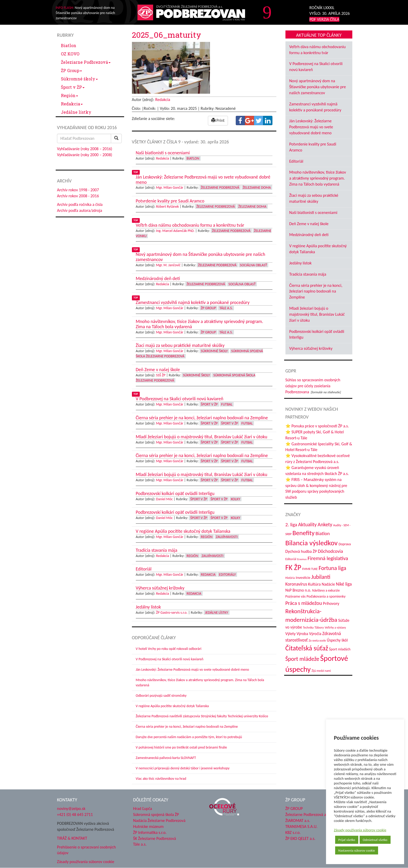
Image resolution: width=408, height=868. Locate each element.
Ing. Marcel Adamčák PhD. (175, 231)
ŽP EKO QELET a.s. (300, 838)
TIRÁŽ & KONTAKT (72, 838)
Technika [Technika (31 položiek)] (308, 628)
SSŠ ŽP (161, 375)
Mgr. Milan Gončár (170, 188)
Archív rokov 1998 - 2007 (78, 190)
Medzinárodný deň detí (309, 235)
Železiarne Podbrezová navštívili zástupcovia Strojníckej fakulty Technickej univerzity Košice (202, 716)
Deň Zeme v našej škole (309, 224)
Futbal (227, 404)
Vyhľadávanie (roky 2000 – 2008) (85, 155)
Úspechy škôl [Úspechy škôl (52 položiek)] (337, 640)
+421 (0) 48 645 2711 (75, 815)
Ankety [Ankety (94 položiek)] (325, 524)
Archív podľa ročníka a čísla (80, 204)
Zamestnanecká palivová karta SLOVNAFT (166, 758)
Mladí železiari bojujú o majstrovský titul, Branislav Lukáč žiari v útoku (317, 314)
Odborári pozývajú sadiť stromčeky (161, 696)
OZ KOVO (70, 54)
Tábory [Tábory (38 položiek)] (319, 627)
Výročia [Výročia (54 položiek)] (315, 634)
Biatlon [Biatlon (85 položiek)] (323, 533)
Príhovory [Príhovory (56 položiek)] (331, 603)
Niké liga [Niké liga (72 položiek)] (344, 584)
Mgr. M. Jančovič (168, 265)
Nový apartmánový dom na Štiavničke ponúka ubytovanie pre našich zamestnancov (318, 87)
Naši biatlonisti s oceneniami (313, 213)
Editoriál (296, 161)
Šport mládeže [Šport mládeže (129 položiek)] (302, 659)
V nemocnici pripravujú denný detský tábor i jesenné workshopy (183, 768)
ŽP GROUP (294, 809)
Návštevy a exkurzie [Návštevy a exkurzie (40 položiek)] (326, 590)
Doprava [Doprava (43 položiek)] (345, 544)
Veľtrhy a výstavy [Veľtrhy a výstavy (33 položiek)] (335, 628)
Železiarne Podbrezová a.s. (308, 815)
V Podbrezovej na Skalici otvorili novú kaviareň (170, 659)
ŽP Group (71, 70)
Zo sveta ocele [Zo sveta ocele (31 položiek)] (317, 641)
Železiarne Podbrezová (86, 62)
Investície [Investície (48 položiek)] (303, 578)
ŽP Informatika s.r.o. (150, 832)
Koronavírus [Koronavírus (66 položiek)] (296, 584)
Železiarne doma (257, 188)
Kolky (235, 499)
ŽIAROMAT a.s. (298, 821)
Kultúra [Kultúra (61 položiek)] (314, 584)
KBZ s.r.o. (293, 832)
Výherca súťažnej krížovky (311, 348)
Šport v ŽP (73, 87)
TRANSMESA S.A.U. (302, 826)
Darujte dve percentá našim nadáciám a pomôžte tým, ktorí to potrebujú (189, 737)
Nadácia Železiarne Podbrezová (159, 821)
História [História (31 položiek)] (290, 578)
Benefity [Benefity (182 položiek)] (304, 533)
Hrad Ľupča (143, 809)
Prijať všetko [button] (347, 840)
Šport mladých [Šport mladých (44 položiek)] (340, 649)
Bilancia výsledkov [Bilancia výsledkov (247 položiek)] (312, 543)
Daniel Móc (164, 499)
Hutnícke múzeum (148, 826)
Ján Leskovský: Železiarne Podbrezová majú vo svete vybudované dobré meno (193, 670)
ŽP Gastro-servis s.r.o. (172, 613)
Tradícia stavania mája (308, 274)
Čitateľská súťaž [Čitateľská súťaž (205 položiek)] (307, 648)
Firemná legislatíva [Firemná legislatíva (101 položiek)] (328, 558)
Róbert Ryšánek (168, 207)
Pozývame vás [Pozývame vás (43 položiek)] (296, 596)
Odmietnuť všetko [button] (375, 840)
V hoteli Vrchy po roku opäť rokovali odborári (169, 649)
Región (69, 95)
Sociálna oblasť (253, 265)
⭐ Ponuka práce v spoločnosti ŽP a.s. (317, 426)
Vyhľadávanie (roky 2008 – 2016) (85, 149)
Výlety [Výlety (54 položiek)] (291, 634)
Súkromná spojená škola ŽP (156, 815)
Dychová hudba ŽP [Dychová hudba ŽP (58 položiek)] (301, 551)
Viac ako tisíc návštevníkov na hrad (161, 779)
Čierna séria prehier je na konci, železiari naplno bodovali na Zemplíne (187, 727)
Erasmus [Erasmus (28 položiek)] (302, 559)
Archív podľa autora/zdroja (79, 210)
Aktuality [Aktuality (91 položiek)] (307, 524)
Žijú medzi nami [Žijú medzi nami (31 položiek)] (321, 671)
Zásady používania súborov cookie (360, 830)
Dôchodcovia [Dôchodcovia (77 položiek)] (330, 551)
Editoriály (227, 575)
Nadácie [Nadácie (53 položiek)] (328, 584)
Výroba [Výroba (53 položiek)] (302, 634)
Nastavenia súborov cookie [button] (357, 850)
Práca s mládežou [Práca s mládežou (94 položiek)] (304, 603)
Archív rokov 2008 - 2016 (78, 196)
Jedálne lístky (76, 112)
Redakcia (72, 104)
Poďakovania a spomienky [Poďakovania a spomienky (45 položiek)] (326, 596)
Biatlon (69, 45)
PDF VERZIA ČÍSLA (324, 19)
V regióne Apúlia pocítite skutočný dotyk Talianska (172, 706)
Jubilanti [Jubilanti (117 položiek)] (321, 577)
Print (218, 120)
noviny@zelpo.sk (71, 809)
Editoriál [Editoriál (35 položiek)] (291, 559)
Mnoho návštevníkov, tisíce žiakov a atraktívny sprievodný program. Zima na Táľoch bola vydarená (318, 178)
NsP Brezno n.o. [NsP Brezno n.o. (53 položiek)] (298, 590)
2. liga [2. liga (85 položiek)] (291, 525)
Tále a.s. (226, 308)
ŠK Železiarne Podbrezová (155, 838)
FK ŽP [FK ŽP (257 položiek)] (293, 567)
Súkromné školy (79, 79)
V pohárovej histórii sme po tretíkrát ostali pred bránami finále (181, 747)
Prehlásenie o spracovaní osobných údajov (86, 850)
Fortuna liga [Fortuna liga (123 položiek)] (332, 568)
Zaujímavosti (227, 537)
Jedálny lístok (301, 263)
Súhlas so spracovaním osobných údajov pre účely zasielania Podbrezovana (313, 386)
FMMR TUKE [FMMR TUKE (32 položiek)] (310, 569)
